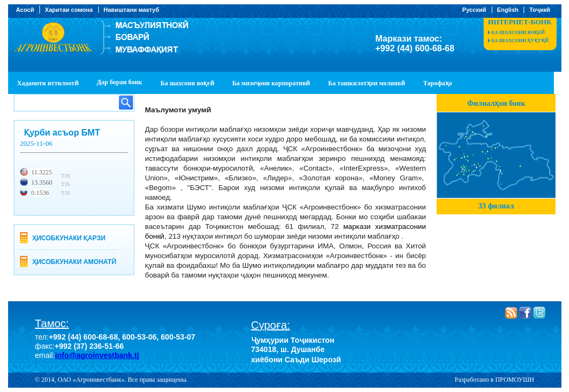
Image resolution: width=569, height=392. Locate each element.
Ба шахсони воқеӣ (518, 32)
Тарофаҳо (438, 83)
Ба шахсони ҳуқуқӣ (520, 40)
